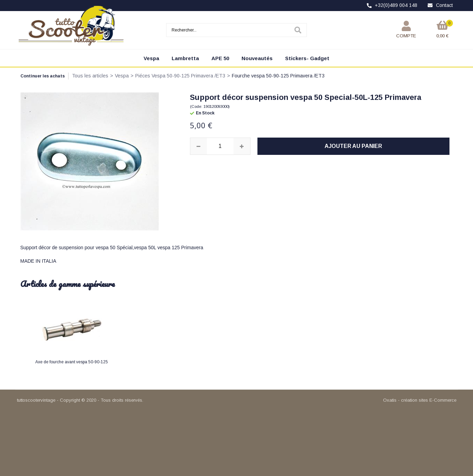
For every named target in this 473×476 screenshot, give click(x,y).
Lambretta (185, 58)
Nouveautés (257, 58)
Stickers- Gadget (307, 58)
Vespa (151, 58)
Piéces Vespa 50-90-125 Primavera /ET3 (180, 76)
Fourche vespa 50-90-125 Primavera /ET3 (278, 76)
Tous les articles (90, 76)
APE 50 (220, 58)
